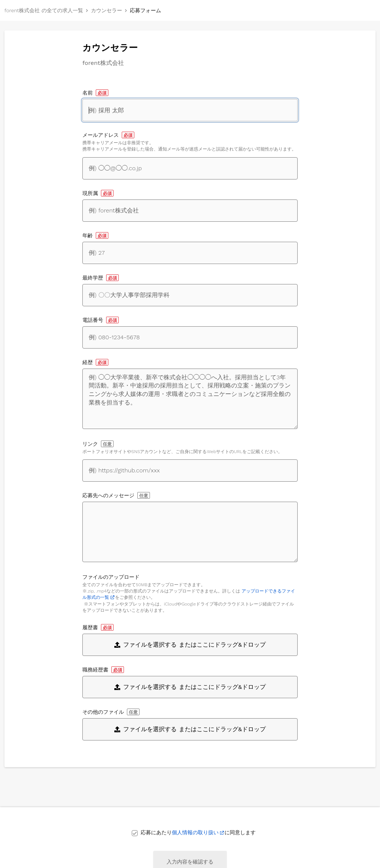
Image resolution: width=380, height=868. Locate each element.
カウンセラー (107, 10)
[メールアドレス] (190, 168)
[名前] (190, 110)
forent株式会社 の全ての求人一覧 (44, 10)
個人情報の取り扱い (195, 832)
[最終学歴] (190, 295)
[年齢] (190, 253)
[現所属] (190, 211)
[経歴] (190, 399)
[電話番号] (190, 337)
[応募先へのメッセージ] (190, 532)
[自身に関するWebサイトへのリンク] (190, 471)
